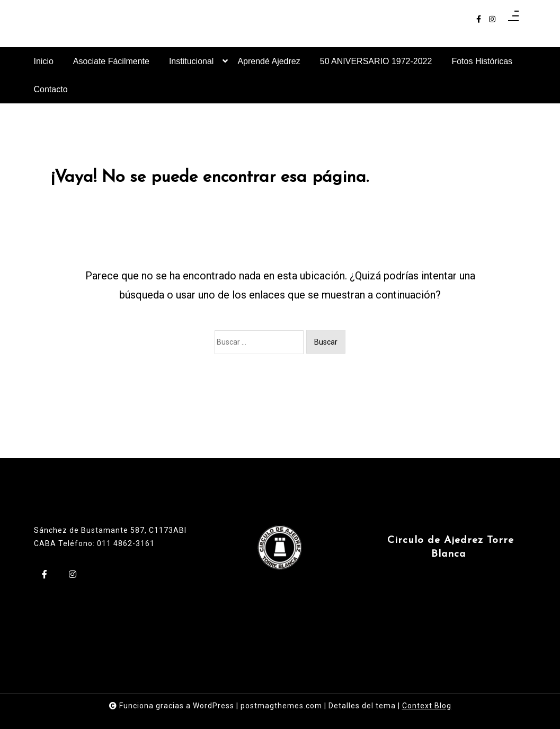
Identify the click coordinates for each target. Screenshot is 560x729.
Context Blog (427, 706)
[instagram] (492, 19)
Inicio (44, 61)
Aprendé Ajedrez (269, 61)
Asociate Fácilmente (111, 61)
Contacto (51, 89)
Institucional (192, 66)
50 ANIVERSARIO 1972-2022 (376, 61)
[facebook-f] (479, 19)
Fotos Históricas (482, 61)
